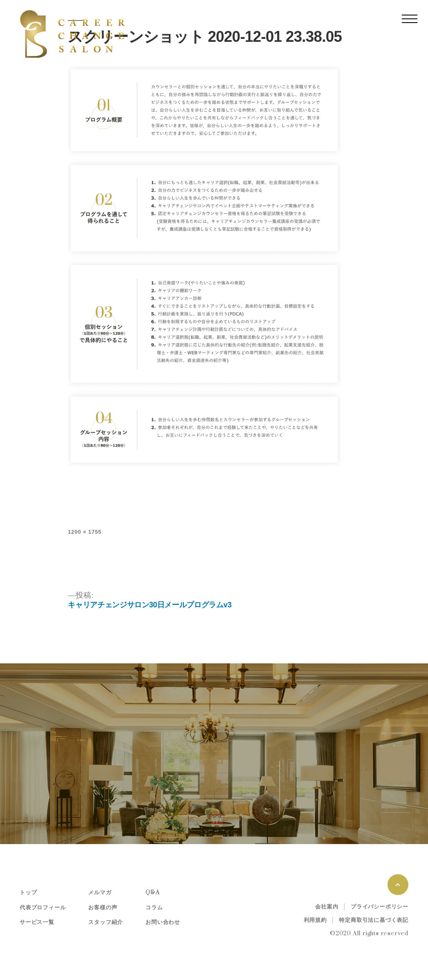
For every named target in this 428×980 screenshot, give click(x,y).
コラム (154, 908)
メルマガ (100, 893)
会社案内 (327, 907)
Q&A (152, 893)
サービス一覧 (37, 922)
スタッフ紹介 (106, 922)
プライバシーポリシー (380, 907)
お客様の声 (103, 908)
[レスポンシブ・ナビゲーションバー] (410, 19)
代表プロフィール (43, 908)
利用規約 (315, 920)
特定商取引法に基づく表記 (374, 920)
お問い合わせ (163, 922)
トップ (28, 893)
